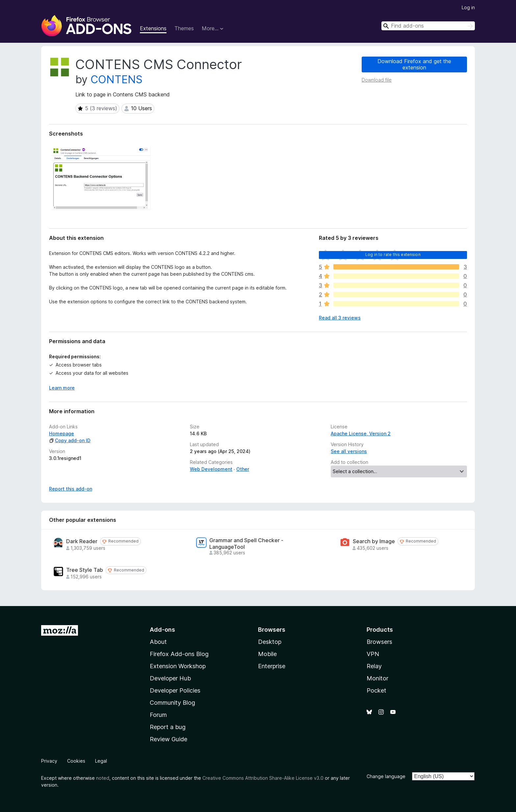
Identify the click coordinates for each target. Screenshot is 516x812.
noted (103, 778)
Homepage (62, 433)
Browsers (379, 642)
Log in (468, 7)
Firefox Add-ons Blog (179, 654)
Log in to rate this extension (393, 254)
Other (243, 469)
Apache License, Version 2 (361, 433)
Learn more (62, 388)
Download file (377, 80)
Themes (184, 28)
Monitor (377, 678)
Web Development (211, 469)
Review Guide (168, 739)
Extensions (153, 28)
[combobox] (428, 26)
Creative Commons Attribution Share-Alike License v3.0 (263, 778)
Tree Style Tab (85, 570)
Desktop (270, 642)
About (158, 642)
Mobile (267, 654)
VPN (373, 654)
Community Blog (172, 703)
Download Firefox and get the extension (414, 64)
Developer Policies (175, 690)
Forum (158, 715)
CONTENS (116, 79)
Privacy (49, 761)
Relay (374, 666)
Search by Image (374, 541)
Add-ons (162, 630)
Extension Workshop (178, 666)
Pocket (376, 690)
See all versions (349, 451)
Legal (101, 761)
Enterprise (272, 666)
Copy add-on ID (70, 440)
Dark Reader (82, 541)
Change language (386, 776)
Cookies (76, 761)
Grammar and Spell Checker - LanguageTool (246, 544)
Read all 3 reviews (340, 318)
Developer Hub (170, 678)
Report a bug (168, 727)
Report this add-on (71, 489)
